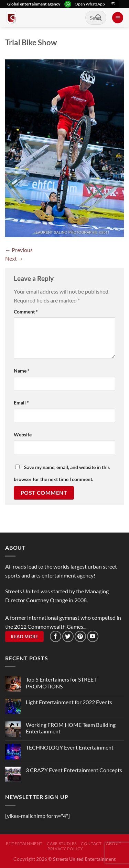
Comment (26, 312)
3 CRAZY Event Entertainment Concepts (74, 770)
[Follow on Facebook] (56, 636)
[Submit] (99, 18)
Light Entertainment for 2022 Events (69, 702)
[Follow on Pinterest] (80, 636)
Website (23, 435)
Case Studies (62, 843)
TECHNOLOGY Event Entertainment (70, 747)
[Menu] (118, 18)
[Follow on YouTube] (93, 636)
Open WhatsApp (90, 4)
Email (21, 403)
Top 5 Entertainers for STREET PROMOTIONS (61, 683)
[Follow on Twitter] (68, 636)
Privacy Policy (65, 849)
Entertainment (24, 843)
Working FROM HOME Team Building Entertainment (71, 728)
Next (14, 258)
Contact (91, 843)
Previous (19, 250)
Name (22, 371)
